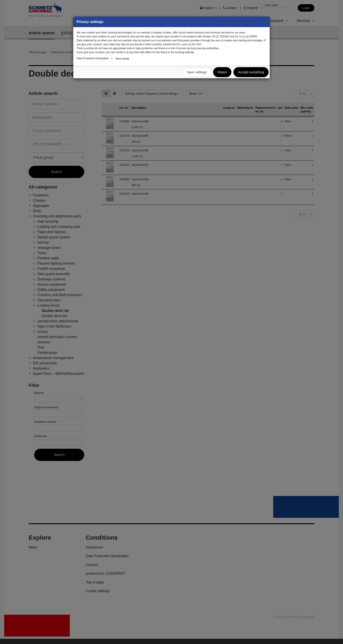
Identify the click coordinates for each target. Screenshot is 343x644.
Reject (222, 72)
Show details (122, 59)
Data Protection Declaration (93, 58)
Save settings (197, 72)
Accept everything (251, 72)
